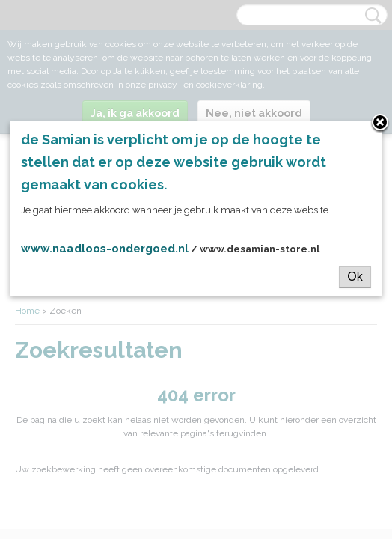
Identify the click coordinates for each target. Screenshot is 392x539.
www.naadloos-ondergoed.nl (105, 256)
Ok (355, 284)
